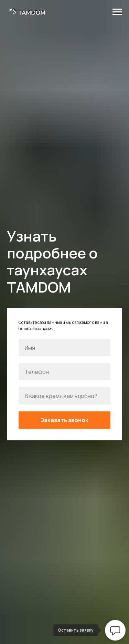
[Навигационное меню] (117, 12)
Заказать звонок (64, 420)
